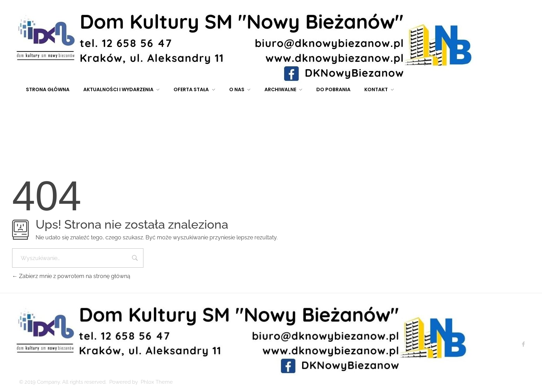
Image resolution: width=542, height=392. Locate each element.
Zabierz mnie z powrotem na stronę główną (71, 276)
